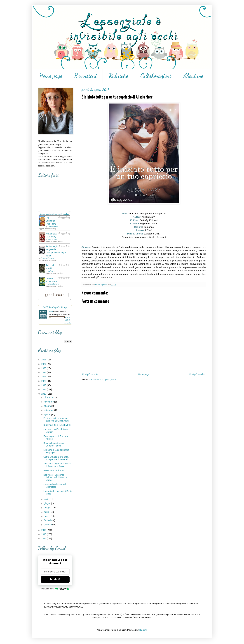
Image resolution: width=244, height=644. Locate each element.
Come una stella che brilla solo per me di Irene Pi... (56, 458)
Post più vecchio (197, 374)
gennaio (48, 525)
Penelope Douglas (47, 258)
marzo (47, 516)
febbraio (48, 520)
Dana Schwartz (53, 239)
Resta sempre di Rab (54, 470)
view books (67, 323)
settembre (49, 410)
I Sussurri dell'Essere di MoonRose (55, 486)
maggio (48, 508)
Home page (51, 76)
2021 (44, 377)
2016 (44, 530)
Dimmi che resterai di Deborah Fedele (54, 444)
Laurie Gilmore (53, 227)
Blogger (143, 630)
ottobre (48, 406)
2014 (44, 538)
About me (193, 76)
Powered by (55, 589)
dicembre (49, 397)
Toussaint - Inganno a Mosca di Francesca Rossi (57, 465)
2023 (44, 368)
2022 (44, 372)
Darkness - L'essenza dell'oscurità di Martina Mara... (55, 478)
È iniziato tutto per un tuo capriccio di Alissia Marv (56, 419)
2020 (44, 381)
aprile (47, 512)
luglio (47, 499)
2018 (44, 389)
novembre (49, 402)
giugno (47, 503)
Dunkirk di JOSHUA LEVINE (57, 425)
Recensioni (85, 76)
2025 (44, 360)
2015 (44, 534)
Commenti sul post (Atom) (104, 380)
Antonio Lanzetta (53, 284)
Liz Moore (51, 271)
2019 (44, 385)
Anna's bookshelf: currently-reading (54, 214)
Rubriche (118, 76)
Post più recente (90, 374)
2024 (44, 364)
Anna (51, 312)
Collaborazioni (156, 76)
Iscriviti (55, 579)
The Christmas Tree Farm (51, 221)
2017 (44, 394)
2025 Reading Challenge (55, 307)
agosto (47, 415)
